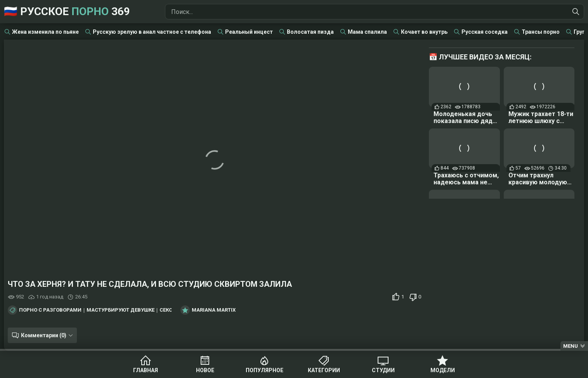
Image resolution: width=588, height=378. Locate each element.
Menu (571, 346)
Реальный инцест (249, 32)
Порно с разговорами (50, 310)
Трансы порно (541, 32)
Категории (324, 370)
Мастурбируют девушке (121, 310)
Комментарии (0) (44, 335)
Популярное (265, 370)
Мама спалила (367, 32)
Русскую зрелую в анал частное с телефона (152, 32)
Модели (443, 370)
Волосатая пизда (310, 32)
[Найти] (576, 12)
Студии (383, 370)
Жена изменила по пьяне (45, 32)
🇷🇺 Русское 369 (67, 11)
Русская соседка (485, 32)
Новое (205, 370)
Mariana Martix (214, 310)
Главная (146, 370)
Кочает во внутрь (424, 32)
